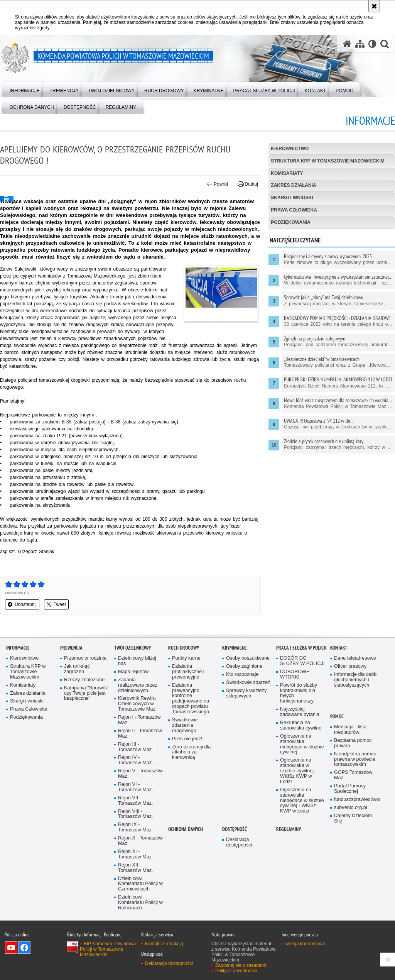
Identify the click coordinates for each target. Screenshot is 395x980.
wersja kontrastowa (305, 944)
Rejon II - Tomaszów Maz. (140, 734)
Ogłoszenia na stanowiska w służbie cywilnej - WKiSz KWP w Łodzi (298, 771)
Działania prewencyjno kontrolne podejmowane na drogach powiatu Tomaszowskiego (191, 699)
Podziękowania (291, 222)
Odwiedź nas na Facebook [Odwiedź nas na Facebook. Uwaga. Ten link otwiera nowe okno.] (24, 948)
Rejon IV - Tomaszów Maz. (136, 760)
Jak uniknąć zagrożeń (77, 669)
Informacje (18, 648)
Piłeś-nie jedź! (187, 739)
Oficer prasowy (350, 666)
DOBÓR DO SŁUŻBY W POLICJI (302, 661)
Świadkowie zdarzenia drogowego (185, 725)
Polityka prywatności (236, 971)
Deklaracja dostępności (239, 842)
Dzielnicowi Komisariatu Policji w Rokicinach (140, 903)
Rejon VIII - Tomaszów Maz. (136, 814)
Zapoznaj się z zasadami (241, 965)
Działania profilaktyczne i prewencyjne (188, 672)
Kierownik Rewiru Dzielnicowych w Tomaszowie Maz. (137, 704)
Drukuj (248, 184)
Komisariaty (287, 173)
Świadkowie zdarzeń (248, 683)
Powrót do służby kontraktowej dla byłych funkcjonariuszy (299, 693)
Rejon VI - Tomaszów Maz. (136, 787)
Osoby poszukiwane (248, 658)
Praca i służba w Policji (301, 648)
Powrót (218, 184)
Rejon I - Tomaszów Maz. (139, 720)
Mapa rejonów (133, 672)
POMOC (337, 717)
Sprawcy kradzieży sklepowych (246, 693)
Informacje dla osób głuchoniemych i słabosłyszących (355, 680)
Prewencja (71, 648)
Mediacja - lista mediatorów (350, 730)
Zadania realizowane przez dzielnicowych (138, 685)
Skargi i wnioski (292, 198)
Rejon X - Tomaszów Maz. (140, 841)
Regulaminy (289, 829)
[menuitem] (25, 89)
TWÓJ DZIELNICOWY (133, 648)
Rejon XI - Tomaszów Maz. (136, 854)
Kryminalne (235, 648)
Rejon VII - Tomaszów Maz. (136, 801)
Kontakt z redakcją (164, 944)
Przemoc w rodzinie (85, 658)
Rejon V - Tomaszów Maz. (140, 774)
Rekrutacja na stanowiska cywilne (301, 725)
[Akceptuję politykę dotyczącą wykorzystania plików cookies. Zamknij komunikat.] (374, 6)
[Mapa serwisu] (360, 44)
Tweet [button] (56, 604)
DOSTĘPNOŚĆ (235, 829)
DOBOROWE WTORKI (295, 674)
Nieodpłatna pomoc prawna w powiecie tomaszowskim (355, 759)
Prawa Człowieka (294, 210)
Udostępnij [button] (22, 604)
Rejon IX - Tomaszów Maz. (136, 827)
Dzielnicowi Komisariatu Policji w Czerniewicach (140, 884)
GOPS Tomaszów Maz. (353, 775)
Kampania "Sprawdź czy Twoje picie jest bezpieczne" (86, 693)
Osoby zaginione (244, 666)
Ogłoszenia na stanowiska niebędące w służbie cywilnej (302, 744)
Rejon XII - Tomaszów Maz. (136, 868)
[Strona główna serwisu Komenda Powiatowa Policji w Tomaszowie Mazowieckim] (347, 44)
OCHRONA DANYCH (186, 829)
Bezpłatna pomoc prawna (353, 743)
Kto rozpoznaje (242, 674)
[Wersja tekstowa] (372, 44)
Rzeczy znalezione (84, 680)
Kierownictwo (290, 149)
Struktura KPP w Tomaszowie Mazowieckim (327, 161)
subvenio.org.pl (351, 808)
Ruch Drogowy (184, 648)
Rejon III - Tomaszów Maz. (136, 747)
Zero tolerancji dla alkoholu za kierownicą (191, 752)
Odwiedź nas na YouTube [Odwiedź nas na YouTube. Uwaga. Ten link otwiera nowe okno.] (11, 948)
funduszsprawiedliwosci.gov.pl (356, 800)
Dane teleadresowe (355, 658)
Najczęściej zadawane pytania (300, 712)
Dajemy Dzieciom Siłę (353, 818)
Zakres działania (293, 185)
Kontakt (339, 648)
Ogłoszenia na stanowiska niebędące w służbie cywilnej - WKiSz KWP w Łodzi (302, 801)
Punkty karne (186, 658)
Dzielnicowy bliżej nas (137, 661)
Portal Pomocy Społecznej (350, 789)
